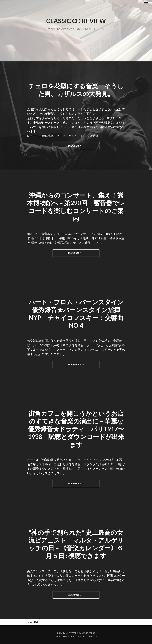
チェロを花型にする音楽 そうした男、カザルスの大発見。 (76, 90)
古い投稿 (33, 622)
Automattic (90, 636)
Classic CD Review (76, 21)
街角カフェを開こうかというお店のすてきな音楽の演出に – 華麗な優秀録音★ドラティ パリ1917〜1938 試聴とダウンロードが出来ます (76, 429)
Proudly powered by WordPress (76, 633)
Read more (77, 147)
